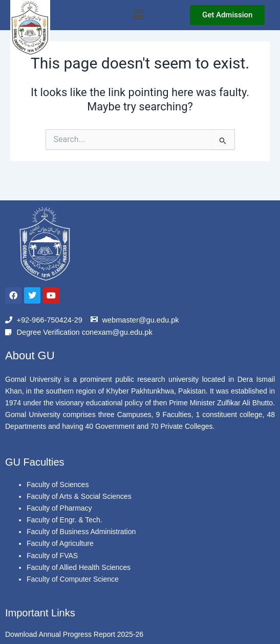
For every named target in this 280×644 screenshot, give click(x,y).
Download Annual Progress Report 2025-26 (74, 634)
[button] (139, 15)
